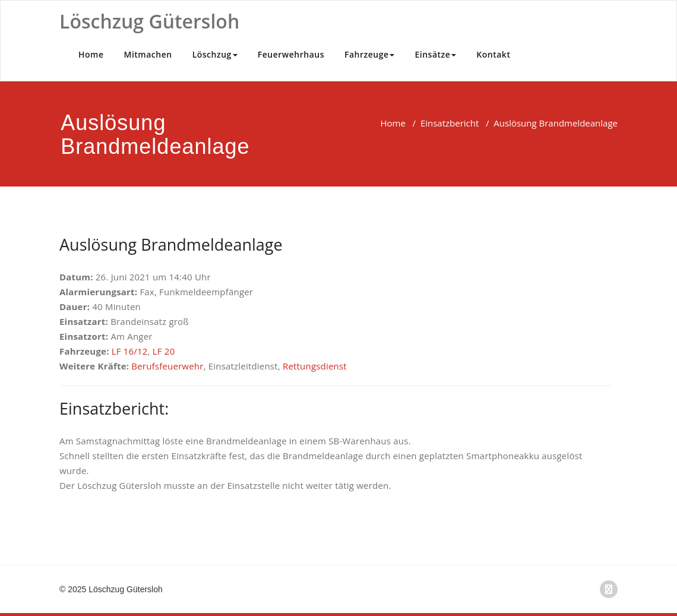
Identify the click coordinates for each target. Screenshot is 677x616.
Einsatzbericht (450, 123)
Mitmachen (148, 54)
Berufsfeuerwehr (167, 366)
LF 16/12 (130, 351)
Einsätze (435, 54)
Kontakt (493, 54)
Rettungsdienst (315, 366)
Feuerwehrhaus (291, 54)
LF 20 (164, 351)
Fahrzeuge (370, 54)
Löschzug (215, 54)
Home (91, 54)
